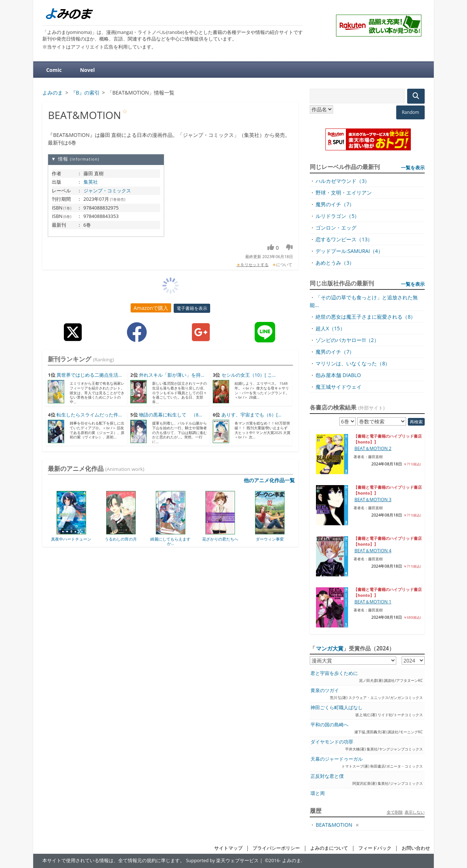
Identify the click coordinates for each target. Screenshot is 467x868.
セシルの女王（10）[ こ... (249, 375)
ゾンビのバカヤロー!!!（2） (347, 340)
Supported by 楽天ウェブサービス (223, 861)
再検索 (416, 422)
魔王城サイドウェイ (339, 387)
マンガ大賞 (330, 648)
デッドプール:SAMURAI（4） (349, 251)
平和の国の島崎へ (329, 725)
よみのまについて (329, 848)
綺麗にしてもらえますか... (170, 541)
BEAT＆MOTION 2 (373, 448)
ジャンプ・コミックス (107, 191)
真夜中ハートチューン (71, 539)
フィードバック (375, 848)
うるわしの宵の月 (121, 539)
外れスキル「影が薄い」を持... (172, 375)
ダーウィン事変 (270, 539)
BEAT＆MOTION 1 (373, 602)
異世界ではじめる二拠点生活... (89, 375)
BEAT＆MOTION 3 (373, 500)
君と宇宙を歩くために (334, 673)
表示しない (415, 812)
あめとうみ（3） (335, 263)
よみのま (292, 861)
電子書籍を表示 (192, 308)
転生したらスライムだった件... (89, 415)
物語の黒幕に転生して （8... (171, 415)
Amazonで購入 (151, 308)
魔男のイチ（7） (335, 204)
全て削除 (395, 812)
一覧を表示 (413, 168)
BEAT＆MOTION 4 (373, 551)
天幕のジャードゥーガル (337, 759)
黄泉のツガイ (325, 690)
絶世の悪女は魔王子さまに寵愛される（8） (366, 317)
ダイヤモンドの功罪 (332, 742)
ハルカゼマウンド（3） (343, 181)
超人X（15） (330, 328)
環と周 (318, 793)
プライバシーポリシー (276, 848)
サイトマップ (228, 848)
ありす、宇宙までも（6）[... (251, 415)
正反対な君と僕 (327, 776)
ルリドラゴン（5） (337, 216)
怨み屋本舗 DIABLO (338, 375)
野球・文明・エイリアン (344, 193)
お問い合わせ (416, 848)
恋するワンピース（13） (344, 239)
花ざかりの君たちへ (220, 539)
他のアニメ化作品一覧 (269, 480)
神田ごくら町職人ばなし (337, 708)
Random (410, 112)
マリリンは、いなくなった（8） (353, 363)
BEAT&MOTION (334, 825)
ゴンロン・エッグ (336, 228)
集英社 (91, 182)
